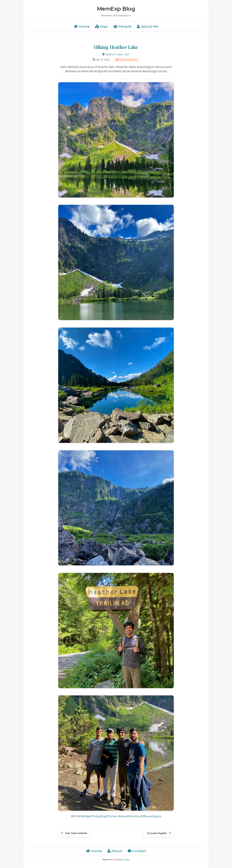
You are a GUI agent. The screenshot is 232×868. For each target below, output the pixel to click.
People (122, 26)
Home (82, 26)
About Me (148, 26)
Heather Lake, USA (116, 54)
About (115, 851)
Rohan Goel (124, 860)
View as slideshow (127, 60)
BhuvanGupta (152, 816)
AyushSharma (130, 816)
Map (101, 26)
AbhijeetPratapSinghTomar (99, 816)
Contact (137, 851)
